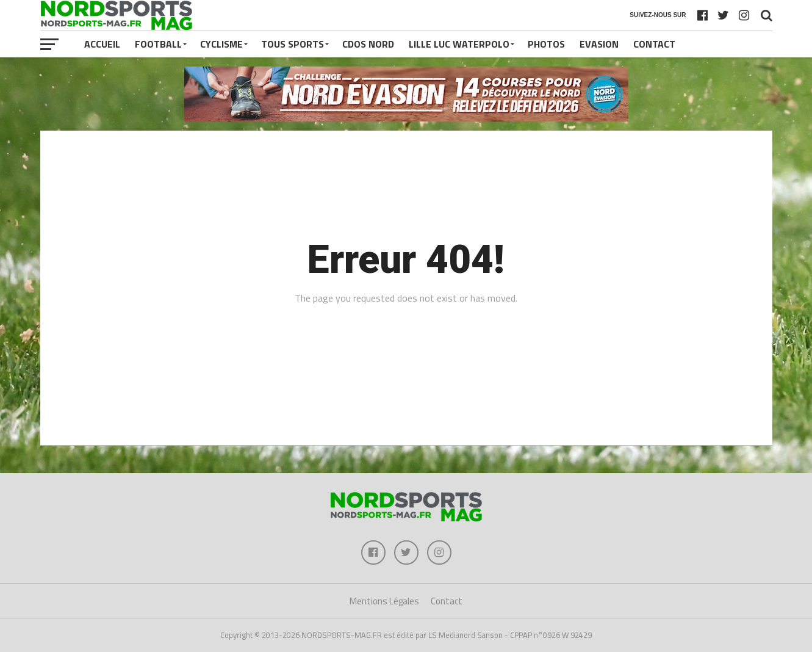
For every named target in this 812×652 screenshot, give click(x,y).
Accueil (102, 44)
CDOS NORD (368, 44)
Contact (654, 44)
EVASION (599, 44)
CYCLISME (221, 44)
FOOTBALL (158, 44)
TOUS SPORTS (293, 44)
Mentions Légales (384, 601)
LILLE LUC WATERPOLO (459, 44)
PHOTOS (546, 44)
